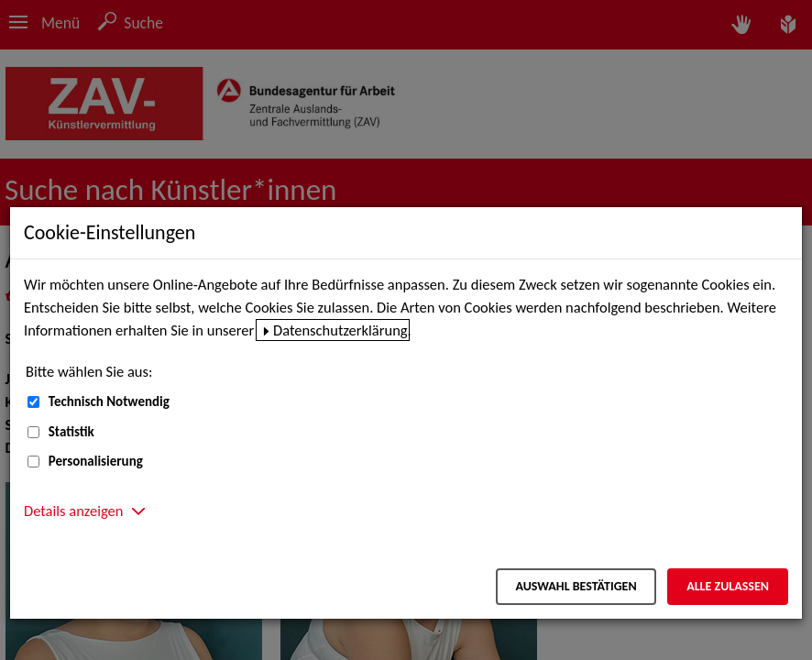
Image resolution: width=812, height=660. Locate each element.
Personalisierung (96, 461)
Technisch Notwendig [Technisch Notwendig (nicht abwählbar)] (109, 401)
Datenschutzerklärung (340, 330)
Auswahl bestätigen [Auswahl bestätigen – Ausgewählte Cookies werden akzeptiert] (576, 586)
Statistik (71, 432)
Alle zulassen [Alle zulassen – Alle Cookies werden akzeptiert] (728, 586)
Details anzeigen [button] (73, 511)
